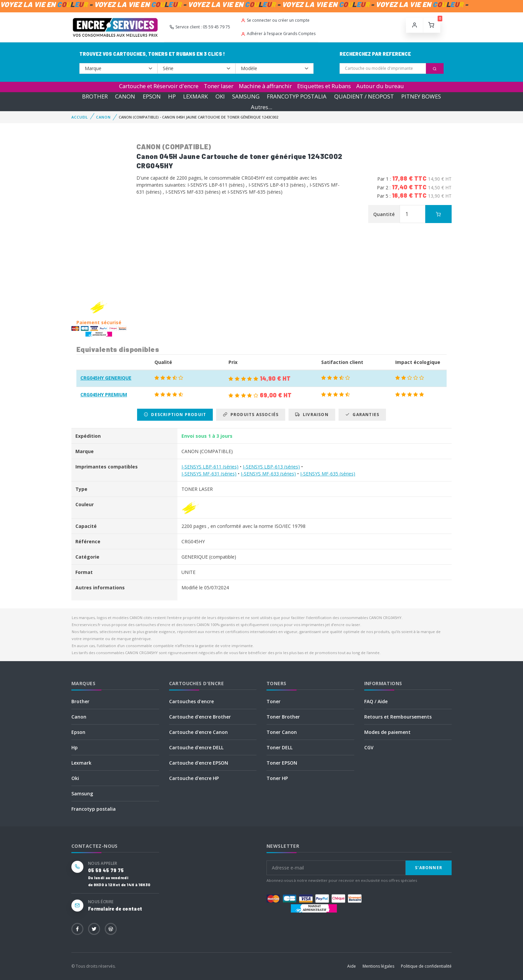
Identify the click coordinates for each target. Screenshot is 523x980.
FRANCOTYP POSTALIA (297, 96)
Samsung (82, 794)
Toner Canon (282, 732)
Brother (80, 701)
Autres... (261, 107)
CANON (125, 96)
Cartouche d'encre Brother (200, 717)
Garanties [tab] (362, 415)
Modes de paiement (387, 732)
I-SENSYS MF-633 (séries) (268, 474)
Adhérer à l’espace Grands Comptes (278, 34)
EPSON (152, 96)
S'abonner (429, 868)
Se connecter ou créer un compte (275, 20)
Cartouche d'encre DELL (196, 747)
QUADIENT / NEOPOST (364, 96)
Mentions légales (378, 966)
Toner (274, 701)
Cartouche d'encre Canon (198, 732)
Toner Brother (283, 717)
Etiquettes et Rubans (324, 86)
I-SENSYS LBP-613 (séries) (271, 467)
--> (118, 68)
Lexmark (81, 763)
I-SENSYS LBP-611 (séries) (210, 467)
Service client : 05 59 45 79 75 (200, 27)
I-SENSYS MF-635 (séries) (328, 474)
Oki (75, 778)
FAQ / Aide (376, 701)
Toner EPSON (282, 763)
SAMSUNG (246, 96)
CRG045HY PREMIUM (104, 395)
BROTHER (95, 96)
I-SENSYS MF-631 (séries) (209, 474)
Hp (75, 747)
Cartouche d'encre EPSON (199, 763)
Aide (352, 966)
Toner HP (277, 778)
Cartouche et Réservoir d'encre (159, 86)
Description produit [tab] (175, 415)
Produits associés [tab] (251, 415)
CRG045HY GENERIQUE (106, 378)
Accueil (80, 117)
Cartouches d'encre (191, 701)
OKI (220, 96)
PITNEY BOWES (421, 96)
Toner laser (219, 86)
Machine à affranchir (265, 86)
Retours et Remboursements (398, 717)
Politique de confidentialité (426, 966)
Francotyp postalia (94, 809)
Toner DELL (280, 747)
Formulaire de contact (115, 909)
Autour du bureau (380, 86)
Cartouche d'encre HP (194, 778)
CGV (369, 747)
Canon (79, 717)
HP (172, 96)
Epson (78, 732)
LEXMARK (195, 96)
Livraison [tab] (312, 415)
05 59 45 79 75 (106, 870)
